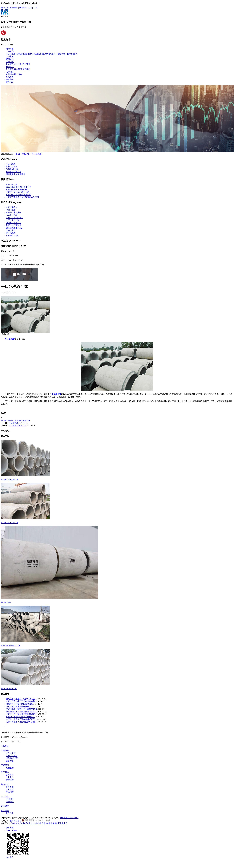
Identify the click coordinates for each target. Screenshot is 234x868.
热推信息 (5, 8)
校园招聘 (10, 74)
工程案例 (10, 57)
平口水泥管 (11, 54)
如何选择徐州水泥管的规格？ (18, 706)
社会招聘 (18, 74)
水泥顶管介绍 (12, 184)
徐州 (22, 823)
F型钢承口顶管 (35, 54)
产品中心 (10, 51)
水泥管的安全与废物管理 (17, 190)
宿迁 (26, 823)
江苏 (13, 823)
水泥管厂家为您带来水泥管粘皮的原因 (22, 197)
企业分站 (14, 8)
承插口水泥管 (22, 54)
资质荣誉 (26, 64)
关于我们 (10, 62)
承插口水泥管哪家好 (15, 218)
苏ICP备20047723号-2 (69, 818)
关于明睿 (5, 772)
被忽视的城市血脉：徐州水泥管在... (21, 699)
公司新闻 (10, 69)
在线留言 (10, 77)
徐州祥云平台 (15, 821)
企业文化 (18, 64)
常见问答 (26, 69)
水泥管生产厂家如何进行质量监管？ (21, 714)
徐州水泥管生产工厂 (15, 228)
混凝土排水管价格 (14, 223)
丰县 (66, 823)
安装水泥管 (11, 233)
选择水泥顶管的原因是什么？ (18, 187)
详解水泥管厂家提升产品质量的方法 (21, 709)
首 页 (18, 154)
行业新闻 (18, 69)
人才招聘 (10, 72)
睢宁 (17, 823)
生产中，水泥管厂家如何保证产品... (21, 719)
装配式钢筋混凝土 (49, 54)
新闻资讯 (10, 67)
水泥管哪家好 (12, 207)
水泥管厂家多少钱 (14, 213)
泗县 (48, 823)
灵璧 (44, 823)
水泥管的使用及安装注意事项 (18, 195)
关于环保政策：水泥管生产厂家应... (21, 722)
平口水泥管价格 (17, 420)
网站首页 (10, 49)
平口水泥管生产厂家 (17, 426)
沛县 (61, 823)
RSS (30, 8)
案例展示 (10, 59)
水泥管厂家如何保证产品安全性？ (20, 717)
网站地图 (23, 8)
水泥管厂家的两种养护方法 (17, 192)
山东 (52, 823)
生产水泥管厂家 (13, 220)
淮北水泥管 (11, 210)
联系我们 (10, 79)
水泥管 (27, 420)
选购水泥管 (11, 230)
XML (35, 8)
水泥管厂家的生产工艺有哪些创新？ (21, 701)
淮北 (31, 823)
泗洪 (35, 823)
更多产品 (10, 761)
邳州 (57, 823)
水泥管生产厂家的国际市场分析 (19, 704)
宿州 (39, 823)
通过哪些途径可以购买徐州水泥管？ (21, 712)
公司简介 (10, 64)
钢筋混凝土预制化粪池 (67, 54)
